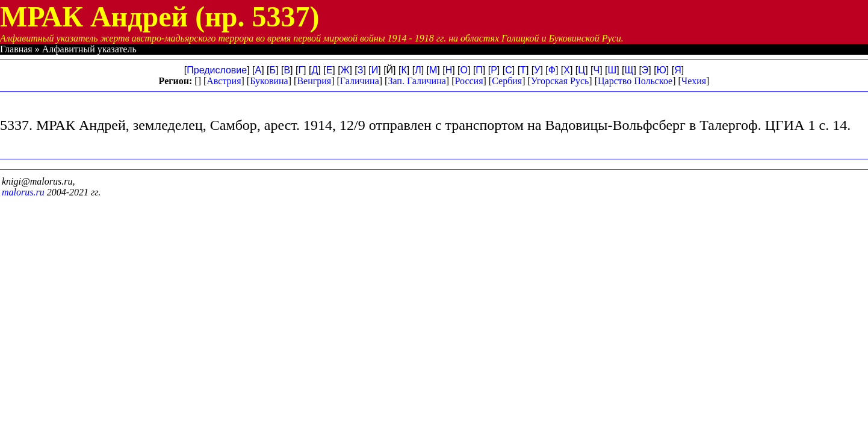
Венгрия (314, 81)
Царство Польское (635, 81)
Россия (469, 81)
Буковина (269, 81)
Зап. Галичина (417, 81)
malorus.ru (23, 192)
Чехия (694, 81)
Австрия (224, 81)
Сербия (507, 81)
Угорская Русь (560, 81)
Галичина (360, 81)
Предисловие (217, 70)
